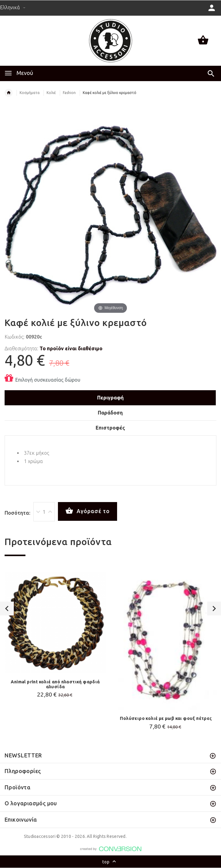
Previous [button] (7, 609)
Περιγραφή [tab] (110, 398)
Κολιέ (51, 93)
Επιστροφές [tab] (110, 428)
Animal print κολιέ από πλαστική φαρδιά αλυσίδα (55, 684)
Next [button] (214, 609)
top (110, 862)
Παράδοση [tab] (110, 413)
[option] (55, 636)
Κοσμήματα (30, 93)
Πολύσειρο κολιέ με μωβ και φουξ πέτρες (166, 718)
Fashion (69, 93)
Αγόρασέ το (88, 511)
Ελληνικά (13, 7)
